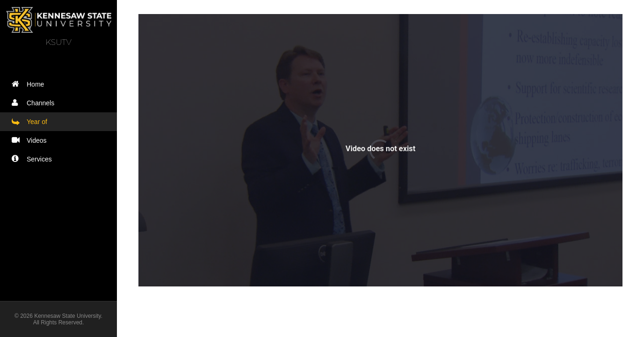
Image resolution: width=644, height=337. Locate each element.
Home (30, 84)
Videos (31, 140)
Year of (32, 121)
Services (34, 159)
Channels (35, 103)
